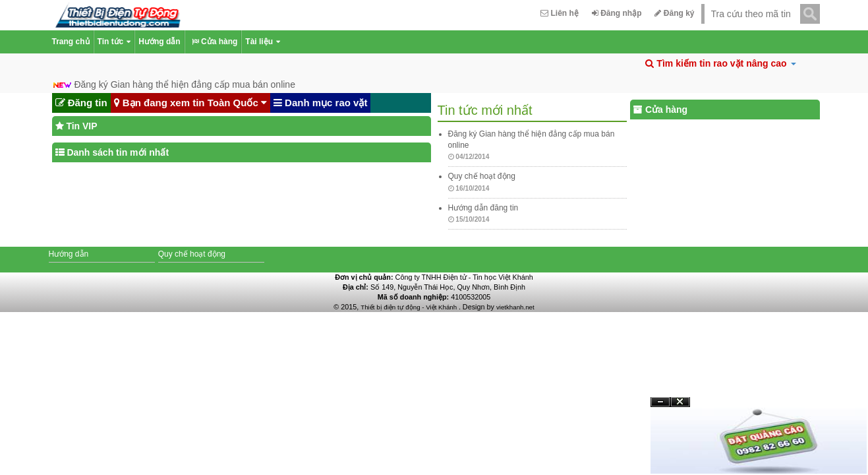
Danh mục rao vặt (321, 103)
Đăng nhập (617, 13)
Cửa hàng (213, 42)
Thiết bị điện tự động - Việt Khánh (410, 307)
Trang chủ (71, 42)
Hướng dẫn (159, 42)
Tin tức (114, 42)
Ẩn (660, 402)
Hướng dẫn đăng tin (483, 208)
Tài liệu (263, 42)
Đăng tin (81, 103)
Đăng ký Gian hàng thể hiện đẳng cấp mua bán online (185, 84)
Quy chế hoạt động (482, 176)
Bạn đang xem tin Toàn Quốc (190, 103)
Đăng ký (674, 13)
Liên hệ (560, 13)
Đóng (680, 407)
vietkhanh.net (515, 307)
